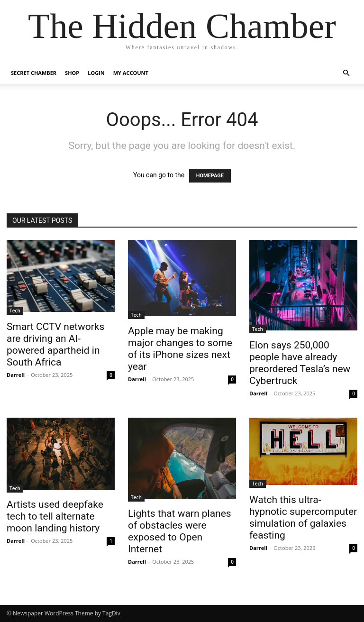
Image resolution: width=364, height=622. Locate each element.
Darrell (16, 375)
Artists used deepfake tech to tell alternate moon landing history (55, 516)
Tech (15, 311)
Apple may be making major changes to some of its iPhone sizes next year (180, 349)
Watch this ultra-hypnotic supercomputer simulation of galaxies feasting (303, 517)
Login (96, 73)
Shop (72, 73)
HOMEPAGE (210, 176)
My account (131, 73)
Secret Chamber (34, 73)
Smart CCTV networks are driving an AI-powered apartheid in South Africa (55, 344)
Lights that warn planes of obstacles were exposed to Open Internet (180, 531)
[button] (346, 73)
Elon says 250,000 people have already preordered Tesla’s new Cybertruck (300, 363)
